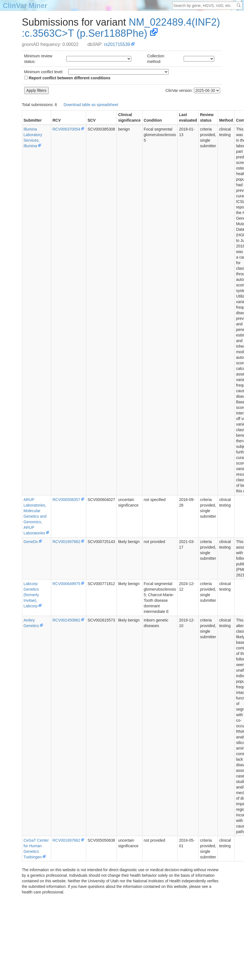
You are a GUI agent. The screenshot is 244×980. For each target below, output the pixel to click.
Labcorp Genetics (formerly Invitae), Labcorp (31, 595)
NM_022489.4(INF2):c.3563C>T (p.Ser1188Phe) (121, 28)
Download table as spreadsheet (91, 105)
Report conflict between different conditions (67, 78)
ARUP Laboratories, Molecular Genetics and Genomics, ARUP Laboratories (35, 516)
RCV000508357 (66, 500)
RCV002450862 (66, 620)
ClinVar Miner (25, 6)
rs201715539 (117, 44)
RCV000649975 (66, 584)
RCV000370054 (66, 129)
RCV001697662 (66, 542)
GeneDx (31, 542)
